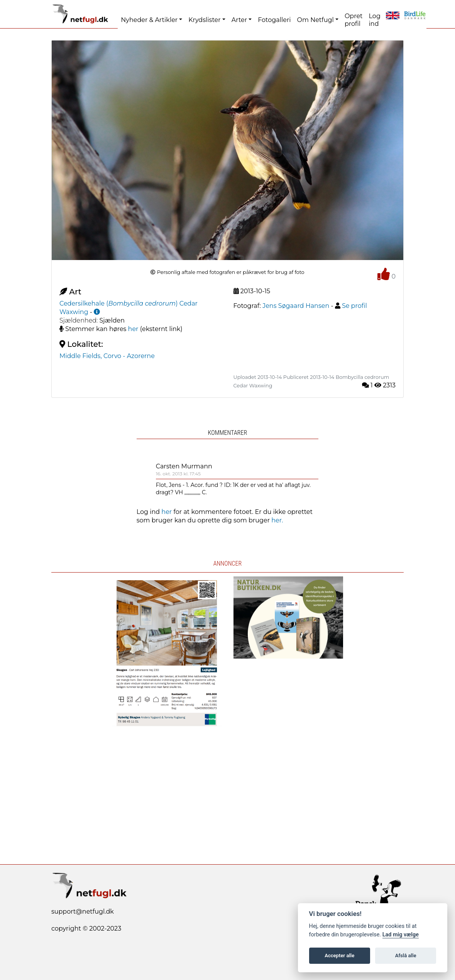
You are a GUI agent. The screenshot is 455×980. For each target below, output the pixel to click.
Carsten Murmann (184, 466)
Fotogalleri (274, 20)
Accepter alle (339, 955)
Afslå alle (406, 955)
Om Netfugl (315, 20)
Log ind (375, 20)
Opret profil (354, 20)
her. (277, 520)
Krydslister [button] (204, 20)
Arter (239, 20)
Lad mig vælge (401, 935)
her (133, 329)
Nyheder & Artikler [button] (149, 20)
